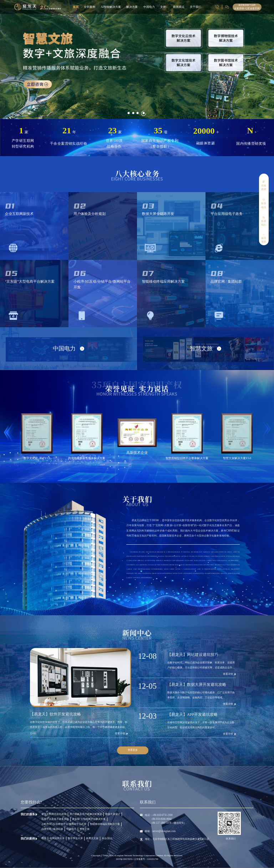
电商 (44, 838)
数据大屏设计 (113, 814)
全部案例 (90, 7)
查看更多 (133, 750)
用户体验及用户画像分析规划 (86, 814)
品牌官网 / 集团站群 (52, 829)
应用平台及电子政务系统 (55, 819)
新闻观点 (179, 7)
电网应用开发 (57, 838)
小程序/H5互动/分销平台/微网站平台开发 (64, 824)
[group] (137, 60)
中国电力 (149, 7)
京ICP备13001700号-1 (125, 859)
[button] (129, 109)
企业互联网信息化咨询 (54, 814)
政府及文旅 (92, 838)
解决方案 (132, 7)
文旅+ (164, 7)
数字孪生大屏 (75, 838)
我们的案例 (28, 839)
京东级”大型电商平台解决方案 (89, 819)
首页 (76, 7)
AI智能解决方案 (111, 7)
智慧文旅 (85, 829)
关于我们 (196, 7)
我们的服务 (28, 814)
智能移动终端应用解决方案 (105, 824)
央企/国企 (107, 838)
